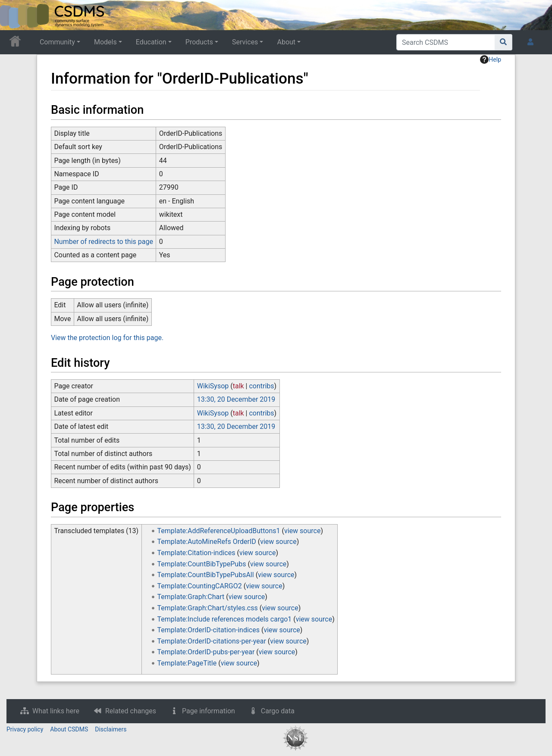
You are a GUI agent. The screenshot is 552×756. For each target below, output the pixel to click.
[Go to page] (503, 42)
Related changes (131, 711)
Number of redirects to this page (103, 242)
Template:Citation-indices (196, 553)
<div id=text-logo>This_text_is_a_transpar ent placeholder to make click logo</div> (14, 15)
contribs (261, 386)
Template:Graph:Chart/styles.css (208, 608)
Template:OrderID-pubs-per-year (206, 652)
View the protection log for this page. (107, 338)
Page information (209, 711)
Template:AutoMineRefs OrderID (207, 542)
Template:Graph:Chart (191, 597)
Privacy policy (25, 729)
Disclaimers (111, 729)
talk (238, 386)
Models (105, 42)
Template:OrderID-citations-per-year (212, 641)
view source (302, 531)
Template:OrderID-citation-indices (209, 630)
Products (199, 42)
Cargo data (278, 711)
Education (151, 42)
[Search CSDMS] (446, 42)
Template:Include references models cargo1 (225, 619)
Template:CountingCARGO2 (200, 586)
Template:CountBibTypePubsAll (206, 575)
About (286, 42)
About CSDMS (69, 729)
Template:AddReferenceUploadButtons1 (219, 531)
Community (57, 42)
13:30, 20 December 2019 (236, 399)
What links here (56, 711)
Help (491, 59)
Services (245, 42)
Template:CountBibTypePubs (202, 564)
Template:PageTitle (187, 663)
